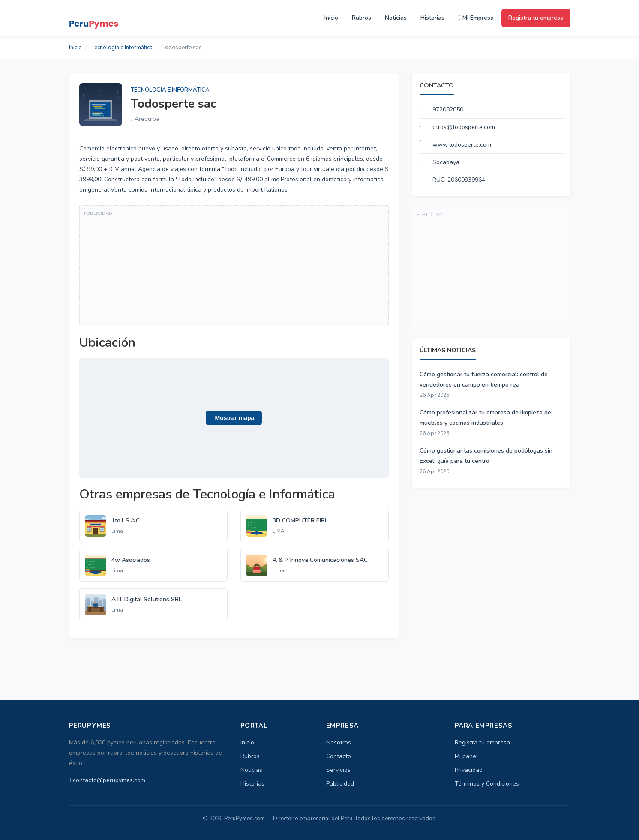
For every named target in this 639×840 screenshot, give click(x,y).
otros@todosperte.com (464, 127)
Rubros (361, 18)
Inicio (331, 18)
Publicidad (340, 784)
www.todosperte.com (462, 145)
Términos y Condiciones (487, 784)
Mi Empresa (476, 18)
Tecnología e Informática (122, 48)
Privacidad (469, 770)
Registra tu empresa (536, 18)
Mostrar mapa (234, 418)
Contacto (339, 756)
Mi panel (466, 756)
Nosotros (339, 742)
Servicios (338, 770)
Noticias (396, 18)
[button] (234, 418)
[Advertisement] (234, 266)
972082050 (448, 109)
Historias (432, 18)
